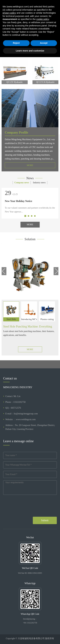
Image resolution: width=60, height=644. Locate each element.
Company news (22, 183)
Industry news (39, 183)
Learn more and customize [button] (30, 637)
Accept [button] (44, 630)
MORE (30, 165)
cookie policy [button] (43, 606)
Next (55, 25)
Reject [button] (16, 630)
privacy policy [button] (9, 600)
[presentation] (28, 509)
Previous (5, 25)
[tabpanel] (30, 26)
